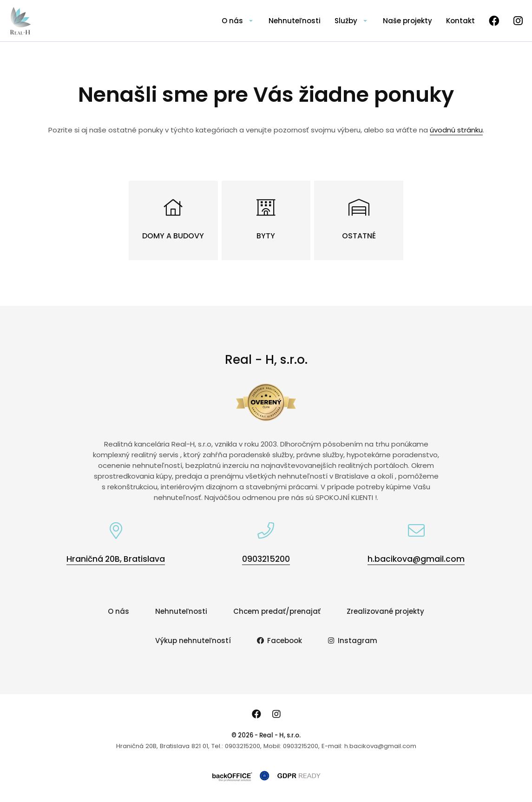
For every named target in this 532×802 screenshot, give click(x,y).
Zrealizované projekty (385, 611)
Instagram (353, 641)
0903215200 (266, 559)
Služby (346, 21)
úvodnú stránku (456, 130)
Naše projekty (407, 21)
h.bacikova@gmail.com (416, 559)
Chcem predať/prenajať (277, 611)
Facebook (280, 641)
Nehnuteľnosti (295, 21)
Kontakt (460, 21)
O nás (232, 21)
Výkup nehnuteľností (193, 641)
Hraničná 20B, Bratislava (116, 559)
